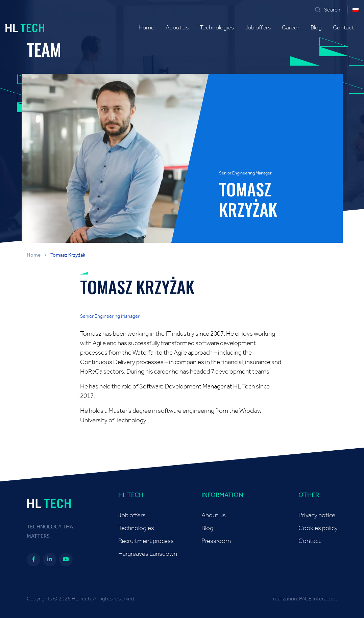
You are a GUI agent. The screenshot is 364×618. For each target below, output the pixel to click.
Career (291, 28)
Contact (343, 28)
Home (147, 28)
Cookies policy (318, 528)
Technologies (217, 28)
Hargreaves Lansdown (148, 554)
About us (177, 28)
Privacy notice (317, 515)
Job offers (258, 28)
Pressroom (216, 541)
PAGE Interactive (318, 599)
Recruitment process (146, 541)
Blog (316, 28)
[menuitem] (356, 10)
